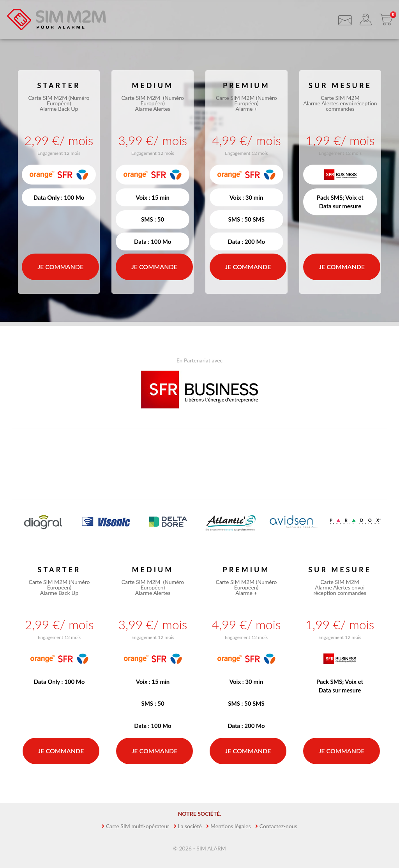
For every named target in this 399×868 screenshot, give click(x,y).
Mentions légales (231, 826)
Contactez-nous (278, 826)
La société (190, 826)
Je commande (60, 267)
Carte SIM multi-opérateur (138, 826)
